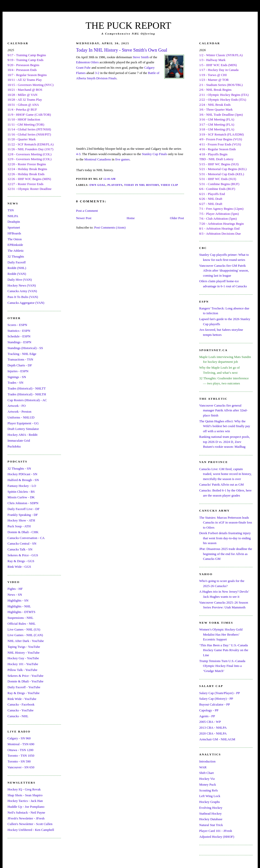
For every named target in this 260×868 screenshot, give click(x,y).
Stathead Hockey (210, 813)
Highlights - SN (18, 600)
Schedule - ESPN (19, 336)
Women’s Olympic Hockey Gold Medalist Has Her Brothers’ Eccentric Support (221, 634)
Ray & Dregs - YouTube (24, 693)
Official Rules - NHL (22, 624)
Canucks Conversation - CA (26, 538)
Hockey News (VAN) (22, 285)
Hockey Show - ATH (21, 520)
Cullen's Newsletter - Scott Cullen (30, 824)
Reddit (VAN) (17, 274)
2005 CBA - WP (210, 722)
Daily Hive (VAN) (20, 280)
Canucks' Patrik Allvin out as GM (222, 484)
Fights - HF (15, 589)
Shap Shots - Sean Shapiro (25, 795)
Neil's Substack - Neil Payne (26, 812)
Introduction (207, 761)
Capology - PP (209, 710)
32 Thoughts (16, 256)
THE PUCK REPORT (128, 25)
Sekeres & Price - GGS (23, 555)
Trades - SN (15, 383)
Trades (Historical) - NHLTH (27, 394)
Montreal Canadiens (98, 159)
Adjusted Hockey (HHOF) (217, 837)
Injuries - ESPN (18, 371)
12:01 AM (109, 179)
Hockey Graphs (210, 802)
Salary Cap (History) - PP (216, 699)
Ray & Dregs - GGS (21, 561)
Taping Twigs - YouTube (24, 647)
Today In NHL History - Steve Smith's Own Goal (122, 50)
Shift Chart (207, 773)
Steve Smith (141, 57)
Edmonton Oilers (87, 62)
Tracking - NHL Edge (22, 354)
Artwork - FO (17, 406)
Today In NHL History (142, 185)
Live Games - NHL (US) (24, 629)
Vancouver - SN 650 (21, 767)
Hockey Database (211, 819)
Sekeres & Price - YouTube (26, 676)
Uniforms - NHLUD (21, 417)
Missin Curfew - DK (21, 497)
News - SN (15, 595)
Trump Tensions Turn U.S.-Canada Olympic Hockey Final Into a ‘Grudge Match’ (222, 666)
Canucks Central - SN (22, 543)
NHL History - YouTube (24, 653)
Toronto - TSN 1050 (21, 755)
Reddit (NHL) (17, 268)
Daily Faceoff (17, 262)
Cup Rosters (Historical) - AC (27, 400)
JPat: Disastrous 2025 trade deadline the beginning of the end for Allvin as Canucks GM (226, 554)
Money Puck (208, 784)
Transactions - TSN (20, 359)
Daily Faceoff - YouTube (24, 687)
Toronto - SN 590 (19, 761)
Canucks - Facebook (21, 704)
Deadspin (14, 222)
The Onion (15, 239)
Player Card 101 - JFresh (216, 831)
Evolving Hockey (211, 808)
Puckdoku (14, 446)
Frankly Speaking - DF (23, 515)
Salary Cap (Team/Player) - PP (220, 693)
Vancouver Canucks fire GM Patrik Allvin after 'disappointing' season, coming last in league (224, 271)
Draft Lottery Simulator (23, 429)
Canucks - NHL (18, 716)
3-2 (97, 73)
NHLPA (13, 216)
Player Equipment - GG (23, 423)
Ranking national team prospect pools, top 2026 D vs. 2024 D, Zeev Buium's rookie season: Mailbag (225, 442)
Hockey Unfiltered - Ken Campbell (31, 830)
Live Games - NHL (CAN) (25, 635)
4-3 (78, 154)
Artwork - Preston (20, 411)
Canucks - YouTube (21, 710)
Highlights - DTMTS (22, 612)
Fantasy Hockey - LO (22, 486)
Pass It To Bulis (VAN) (23, 297)
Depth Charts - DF (20, 365)
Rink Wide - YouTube (22, 699)
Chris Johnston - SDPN (23, 503)
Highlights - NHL (19, 606)
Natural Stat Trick (211, 825)
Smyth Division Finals (102, 78)
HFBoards (14, 233)
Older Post (177, 218)
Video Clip (169, 185)
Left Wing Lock (210, 796)
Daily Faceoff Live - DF (24, 509)
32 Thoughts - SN (19, 468)
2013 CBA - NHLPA (213, 728)
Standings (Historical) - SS (25, 348)
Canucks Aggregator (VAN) (26, 303)
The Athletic (16, 251)
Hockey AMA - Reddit (23, 435)
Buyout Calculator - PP (215, 704)
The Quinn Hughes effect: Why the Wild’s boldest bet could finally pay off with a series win (225, 426)
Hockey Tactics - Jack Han (25, 801)
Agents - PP (207, 716)
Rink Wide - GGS (19, 567)
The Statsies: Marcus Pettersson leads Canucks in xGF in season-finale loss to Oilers (226, 522)
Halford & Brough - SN (23, 480)
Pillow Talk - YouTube (23, 670)
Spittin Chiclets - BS (21, 492)
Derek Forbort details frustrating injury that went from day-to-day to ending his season (225, 538)
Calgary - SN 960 (19, 738)
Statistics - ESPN (19, 331)
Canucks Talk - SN (20, 549)
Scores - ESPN (17, 325)
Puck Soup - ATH (19, 526)
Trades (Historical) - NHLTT (27, 388)
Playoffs (115, 185)
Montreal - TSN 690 (21, 744)
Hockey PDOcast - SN (22, 474)
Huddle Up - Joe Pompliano (26, 807)
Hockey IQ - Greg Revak (24, 789)
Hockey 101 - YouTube (23, 664)
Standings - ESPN (20, 342)
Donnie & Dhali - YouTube (26, 681)
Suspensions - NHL (21, 618)
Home (131, 218)
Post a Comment (87, 211)
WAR (203, 767)
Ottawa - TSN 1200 (21, 750)
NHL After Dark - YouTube (26, 641)
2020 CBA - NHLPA (213, 733)
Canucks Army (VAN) (22, 291)
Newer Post (84, 218)
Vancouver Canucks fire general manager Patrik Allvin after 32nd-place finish (223, 410)
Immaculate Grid (19, 440)
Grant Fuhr (83, 68)
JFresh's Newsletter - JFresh (26, 818)
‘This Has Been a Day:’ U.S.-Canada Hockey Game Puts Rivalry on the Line (224, 650)
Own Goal (97, 185)
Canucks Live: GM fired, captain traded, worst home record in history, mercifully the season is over (226, 474)
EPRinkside (15, 245)
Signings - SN (17, 377)
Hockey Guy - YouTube (23, 658)
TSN (11, 210)
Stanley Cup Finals (155, 154)
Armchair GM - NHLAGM (217, 739)
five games (123, 159)
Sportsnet (14, 227)
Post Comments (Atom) (110, 227)
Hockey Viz (207, 779)
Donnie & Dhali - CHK (23, 532)
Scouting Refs (209, 790)
